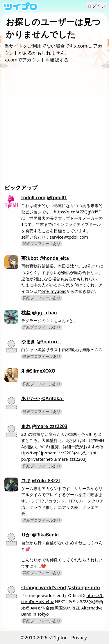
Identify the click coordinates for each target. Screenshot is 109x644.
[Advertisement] (54, 126)
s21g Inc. (59, 638)
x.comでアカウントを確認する (36, 60)
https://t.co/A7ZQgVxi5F (77, 212)
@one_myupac (52, 291)
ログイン (97, 6)
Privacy (79, 638)
